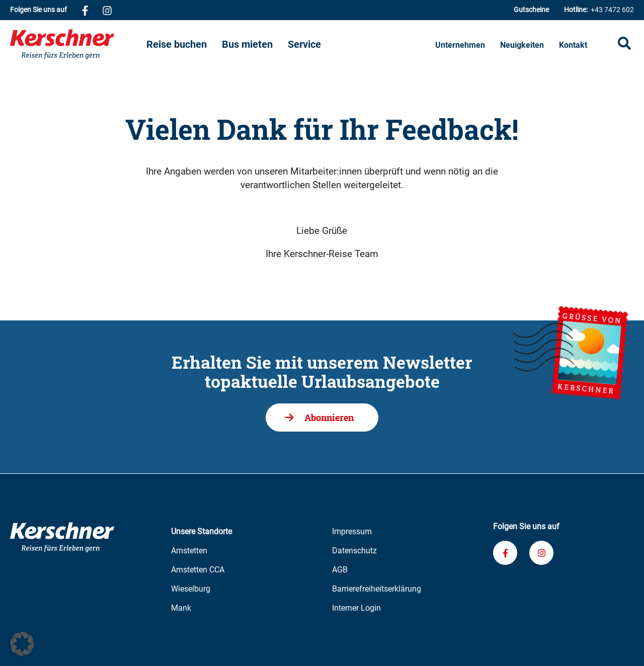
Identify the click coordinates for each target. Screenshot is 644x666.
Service (304, 44)
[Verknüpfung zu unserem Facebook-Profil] (85, 10)
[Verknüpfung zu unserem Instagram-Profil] (107, 10)
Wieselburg (191, 589)
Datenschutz (354, 551)
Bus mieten (247, 44)
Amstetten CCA (198, 570)
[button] (22, 644)
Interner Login (356, 608)
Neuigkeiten (522, 45)
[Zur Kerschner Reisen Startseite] (78, 44)
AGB (340, 570)
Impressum (352, 531)
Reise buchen (177, 44)
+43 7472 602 (599, 10)
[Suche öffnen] (624, 45)
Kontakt (573, 45)
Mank (181, 608)
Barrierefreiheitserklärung (377, 589)
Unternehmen (460, 45)
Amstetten (189, 551)
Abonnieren (329, 418)
